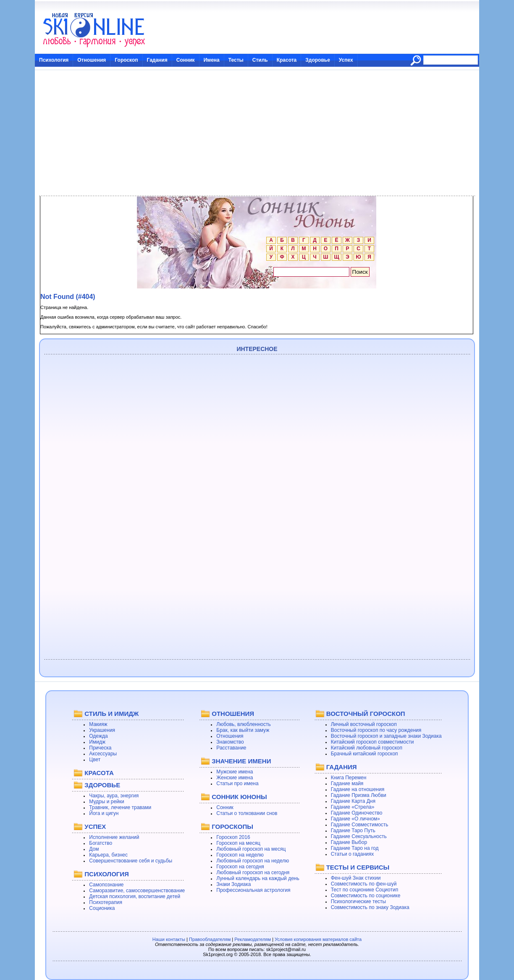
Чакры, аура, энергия (114, 796)
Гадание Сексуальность (359, 836)
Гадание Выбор (349, 842)
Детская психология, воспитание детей (135, 896)
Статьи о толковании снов (247, 813)
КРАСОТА (99, 773)
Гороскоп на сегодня (240, 867)
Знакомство (230, 742)
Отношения (92, 60)
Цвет (95, 760)
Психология (54, 60)
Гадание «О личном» (355, 819)
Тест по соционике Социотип (365, 890)
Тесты (236, 60)
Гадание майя (347, 783)
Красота (287, 60)
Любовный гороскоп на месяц (251, 849)
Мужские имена (235, 772)
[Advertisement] (257, 133)
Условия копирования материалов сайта (318, 939)
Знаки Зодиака (233, 884)
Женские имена (235, 778)
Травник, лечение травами (120, 807)
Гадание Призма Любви (359, 795)
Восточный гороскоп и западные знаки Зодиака (386, 736)
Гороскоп (126, 60)
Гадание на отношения (358, 789)
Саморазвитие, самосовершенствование (137, 891)
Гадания (157, 60)
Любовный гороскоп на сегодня (253, 873)
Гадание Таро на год (355, 848)
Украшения (102, 730)
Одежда (98, 736)
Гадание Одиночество (357, 813)
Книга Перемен (349, 778)
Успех (346, 60)
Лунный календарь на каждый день (258, 878)
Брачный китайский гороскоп (365, 754)
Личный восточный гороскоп (364, 724)
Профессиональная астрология (253, 890)
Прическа (100, 748)
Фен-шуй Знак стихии (356, 878)
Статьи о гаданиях (353, 854)
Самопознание (106, 885)
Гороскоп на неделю (240, 855)
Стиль (260, 60)
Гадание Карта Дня (353, 801)
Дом (94, 849)
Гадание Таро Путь (353, 831)
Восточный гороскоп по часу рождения (376, 730)
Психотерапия (106, 902)
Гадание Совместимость (360, 825)
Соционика (102, 908)
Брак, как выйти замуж (243, 730)
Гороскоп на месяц (238, 843)
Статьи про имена (237, 783)
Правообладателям (210, 939)
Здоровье (318, 60)
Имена (212, 60)
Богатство (101, 843)
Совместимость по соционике (366, 896)
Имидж (97, 742)
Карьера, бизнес (108, 855)
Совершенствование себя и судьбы (131, 861)
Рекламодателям (253, 939)
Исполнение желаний (114, 837)
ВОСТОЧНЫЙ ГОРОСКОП (366, 714)
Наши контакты (169, 939)
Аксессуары (103, 754)
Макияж (98, 724)
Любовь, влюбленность (244, 724)
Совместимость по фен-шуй (364, 884)
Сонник (186, 60)
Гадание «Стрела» (353, 807)
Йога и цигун (104, 813)
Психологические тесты (359, 901)
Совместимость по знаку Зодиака (370, 907)
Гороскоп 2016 (233, 837)
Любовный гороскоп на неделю (253, 861)
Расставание (231, 748)
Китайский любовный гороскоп (367, 748)
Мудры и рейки (106, 802)
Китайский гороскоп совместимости (372, 742)
